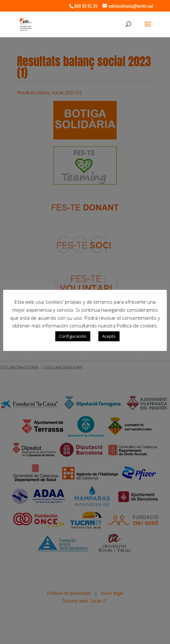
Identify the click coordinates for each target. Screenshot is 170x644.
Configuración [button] (73, 336)
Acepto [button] (109, 336)
